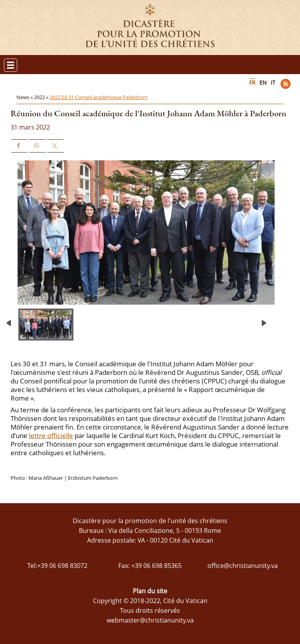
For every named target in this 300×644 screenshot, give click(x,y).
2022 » (42, 97)
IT (273, 82)
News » (25, 97)
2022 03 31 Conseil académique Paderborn (99, 97)
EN (263, 82)
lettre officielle (51, 436)
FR (252, 82)
